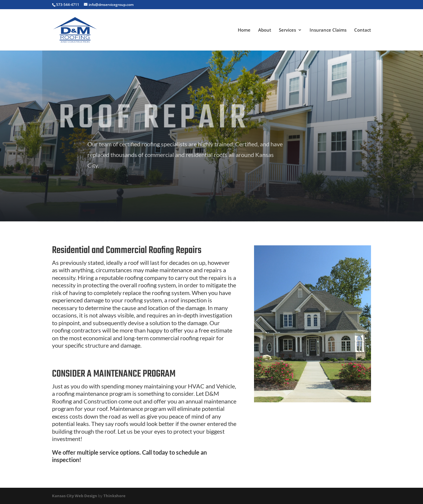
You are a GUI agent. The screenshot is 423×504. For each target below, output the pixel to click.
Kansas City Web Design (75, 496)
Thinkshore (114, 496)
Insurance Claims (328, 30)
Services (287, 30)
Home (244, 30)
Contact (363, 30)
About (265, 30)
